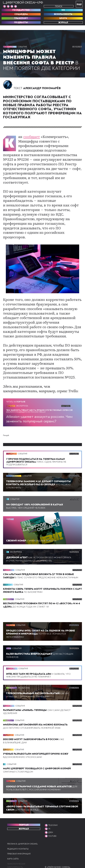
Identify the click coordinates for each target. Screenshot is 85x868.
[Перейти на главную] (23, 2)
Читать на (16, 392)
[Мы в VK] (8, 6)
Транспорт (21, 18)
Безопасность (63, 14)
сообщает (29, 141)
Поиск (59, 6)
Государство (21, 10)
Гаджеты (11, 619)
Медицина (9, 743)
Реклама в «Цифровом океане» (23, 837)
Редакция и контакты (18, 842)
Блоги (63, 18)
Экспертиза (23, 396)
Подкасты (21, 22)
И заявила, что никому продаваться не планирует (40, 669)
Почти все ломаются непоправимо (41, 627)
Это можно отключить (39, 475)
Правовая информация (19, 848)
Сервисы (11, 396)
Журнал (63, 23)
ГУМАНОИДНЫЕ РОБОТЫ (32, 531)
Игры (9, 642)
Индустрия (9, 560)
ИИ (63, 10)
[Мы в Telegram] (4, 6)
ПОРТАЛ (24, 818)
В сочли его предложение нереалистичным (39, 568)
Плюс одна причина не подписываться (37, 452)
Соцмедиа (21, 14)
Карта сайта (13, 852)
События (23, 47)
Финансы (8, 578)
